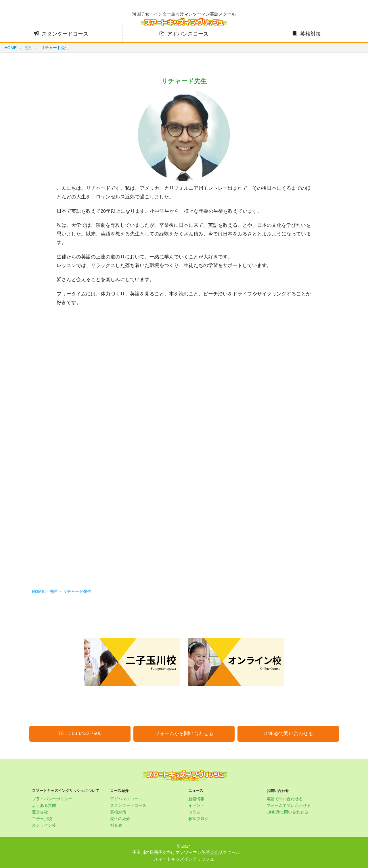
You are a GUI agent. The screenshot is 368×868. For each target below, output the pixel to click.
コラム (194, 812)
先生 (54, 591)
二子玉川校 (42, 819)
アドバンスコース (188, 34)
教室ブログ (198, 819)
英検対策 (310, 34)
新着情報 (196, 799)
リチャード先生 (77, 591)
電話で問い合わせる (285, 799)
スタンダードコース (65, 34)
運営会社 (40, 812)
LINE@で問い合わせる (288, 733)
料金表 (116, 825)
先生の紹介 (120, 819)
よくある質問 (44, 805)
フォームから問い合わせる (184, 733)
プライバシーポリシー (52, 799)
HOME (38, 591)
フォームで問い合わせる (289, 805)
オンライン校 (44, 825)
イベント (196, 805)
